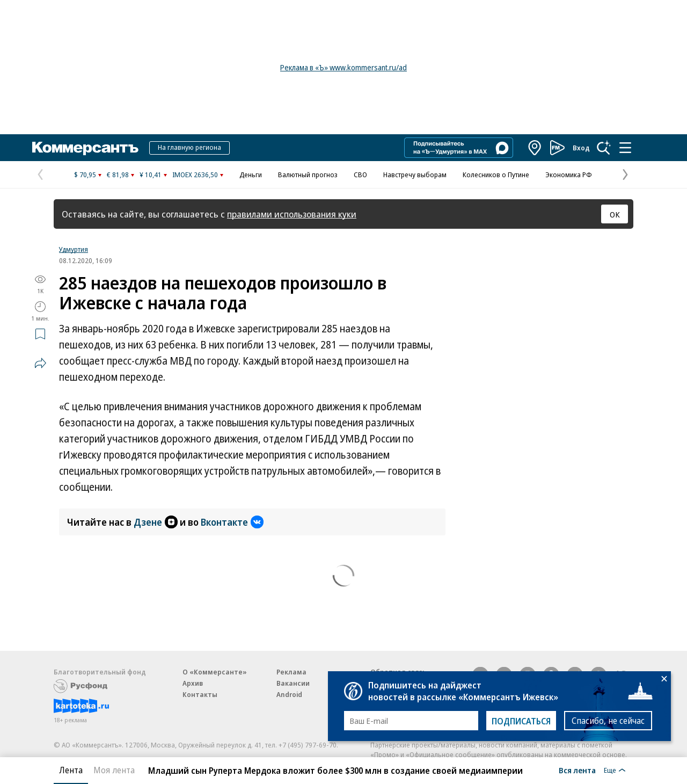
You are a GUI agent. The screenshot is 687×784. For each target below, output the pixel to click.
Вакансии (293, 683)
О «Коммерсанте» (215, 672)
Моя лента (114, 770)
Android (289, 694)
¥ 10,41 (151, 175)
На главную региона (189, 147)
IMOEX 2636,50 (195, 175)
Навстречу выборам (415, 175)
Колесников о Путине (496, 175)
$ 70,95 (85, 175)
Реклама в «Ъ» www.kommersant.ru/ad (343, 67)
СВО (360, 175)
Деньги (251, 175)
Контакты (200, 694)
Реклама (291, 672)
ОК (615, 214)
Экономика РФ (569, 175)
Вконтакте (232, 522)
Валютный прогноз (308, 175)
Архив (193, 683)
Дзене (156, 522)
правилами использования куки (292, 214)
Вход (581, 148)
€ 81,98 (118, 175)
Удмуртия (74, 249)
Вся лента (577, 770)
